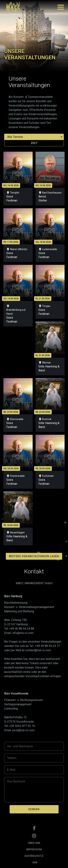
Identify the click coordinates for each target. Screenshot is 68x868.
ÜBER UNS (34, 843)
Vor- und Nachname (20, 746)
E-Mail (11, 770)
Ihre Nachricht (16, 781)
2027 (34, 143)
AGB (35, 862)
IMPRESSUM (34, 849)
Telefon (12, 758)
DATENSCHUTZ (34, 856)
